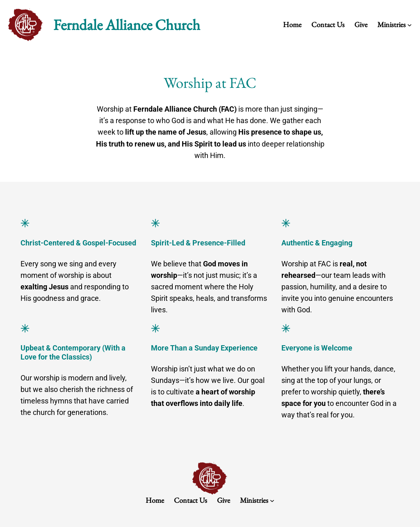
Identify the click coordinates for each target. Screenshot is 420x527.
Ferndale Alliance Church (127, 25)
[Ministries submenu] (410, 25)
